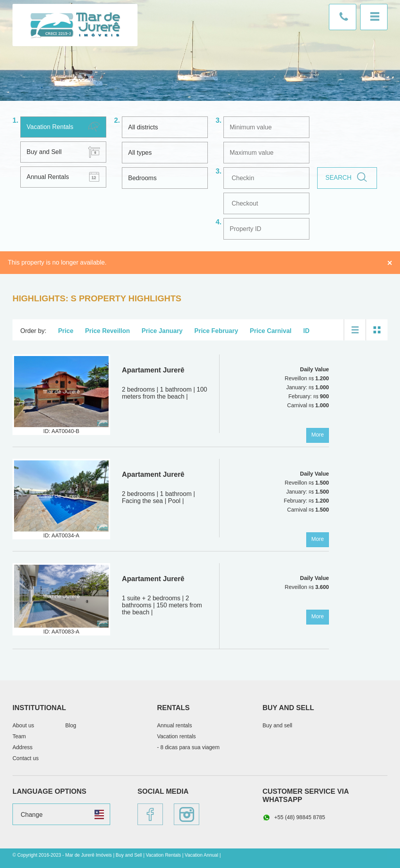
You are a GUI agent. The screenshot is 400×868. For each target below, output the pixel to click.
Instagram (187, 814)
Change (32, 815)
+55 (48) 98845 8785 (294, 818)
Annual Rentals (48, 177)
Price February (216, 331)
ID (306, 331)
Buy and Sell (44, 152)
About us (23, 725)
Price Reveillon (108, 331)
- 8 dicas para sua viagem (188, 747)
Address (22, 747)
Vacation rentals (176, 736)
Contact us (343, 17)
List (355, 330)
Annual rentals (175, 725)
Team (19, 736)
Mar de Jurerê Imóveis (75, 25)
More (318, 435)
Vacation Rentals (50, 127)
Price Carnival (271, 331)
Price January (162, 331)
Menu (374, 17)
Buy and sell (277, 725)
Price (66, 331)
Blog (71, 725)
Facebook (150, 814)
